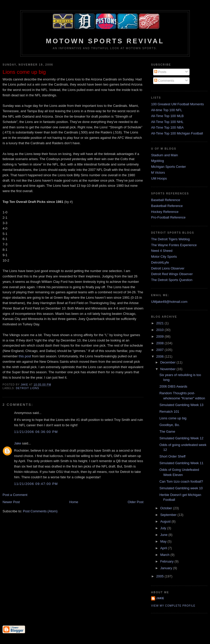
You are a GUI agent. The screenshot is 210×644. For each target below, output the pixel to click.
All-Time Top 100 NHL (167, 122)
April (164, 548)
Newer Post (11, 502)
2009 (160, 336)
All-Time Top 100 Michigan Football (177, 133)
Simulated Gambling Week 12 (181, 438)
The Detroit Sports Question (172, 280)
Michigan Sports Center (169, 167)
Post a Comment (15, 495)
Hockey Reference (165, 212)
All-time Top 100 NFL (167, 110)
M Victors (158, 173)
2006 (160, 356)
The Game (167, 432)
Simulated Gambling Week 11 (181, 463)
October (167, 508)
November (169, 369)
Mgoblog (157, 161)
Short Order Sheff (172, 456)
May (164, 541)
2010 (160, 330)
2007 (160, 350)
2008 (160, 343)
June (164, 535)
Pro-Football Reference (168, 217)
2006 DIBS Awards (173, 386)
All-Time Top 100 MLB (167, 116)
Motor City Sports (164, 257)
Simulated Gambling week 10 (181, 488)
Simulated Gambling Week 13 (181, 405)
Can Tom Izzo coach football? (181, 481)
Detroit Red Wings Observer (172, 274)
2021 (160, 323)
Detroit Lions (28, 388)
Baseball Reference (166, 200)
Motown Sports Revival (105, 41)
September (169, 515)
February (167, 561)
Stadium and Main (165, 155)
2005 (160, 576)
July (164, 528)
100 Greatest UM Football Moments (177, 104)
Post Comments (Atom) (40, 511)
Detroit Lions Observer (168, 268)
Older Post (136, 502)
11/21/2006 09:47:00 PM (36, 484)
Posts (160, 72)
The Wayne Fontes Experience (174, 245)
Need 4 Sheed (162, 251)
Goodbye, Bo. (170, 425)
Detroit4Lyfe (160, 262)
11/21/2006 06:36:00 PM (36, 432)
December (169, 362)
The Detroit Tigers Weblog (170, 239)
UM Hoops (159, 178)
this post (25, 356)
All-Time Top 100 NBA (167, 127)
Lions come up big (173, 418)
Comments (164, 81)
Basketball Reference (167, 206)
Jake (18, 443)
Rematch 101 (169, 412)
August (166, 521)
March (165, 555)
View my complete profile (173, 606)
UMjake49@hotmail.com (169, 302)
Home (74, 502)
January (167, 568)
